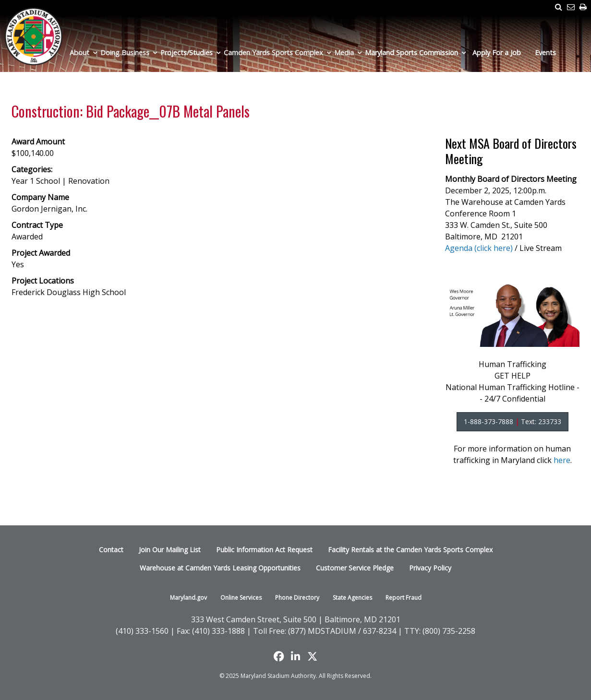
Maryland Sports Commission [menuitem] (411, 53)
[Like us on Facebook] (279, 656)
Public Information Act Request (264, 550)
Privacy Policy (430, 568)
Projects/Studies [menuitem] (187, 53)
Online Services (241, 598)
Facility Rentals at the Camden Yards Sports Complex (410, 550)
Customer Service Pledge (355, 568)
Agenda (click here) (479, 248)
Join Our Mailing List (170, 550)
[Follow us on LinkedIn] (295, 656)
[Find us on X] (312, 656)
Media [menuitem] (344, 53)
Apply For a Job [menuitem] (497, 53)
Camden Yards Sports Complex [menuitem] (273, 53)
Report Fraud (404, 598)
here (562, 460)
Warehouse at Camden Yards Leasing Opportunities (220, 568)
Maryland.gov (188, 598)
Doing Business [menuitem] (125, 53)
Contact (111, 550)
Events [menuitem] (545, 53)
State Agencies (352, 598)
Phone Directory (297, 598)
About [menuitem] (79, 53)
